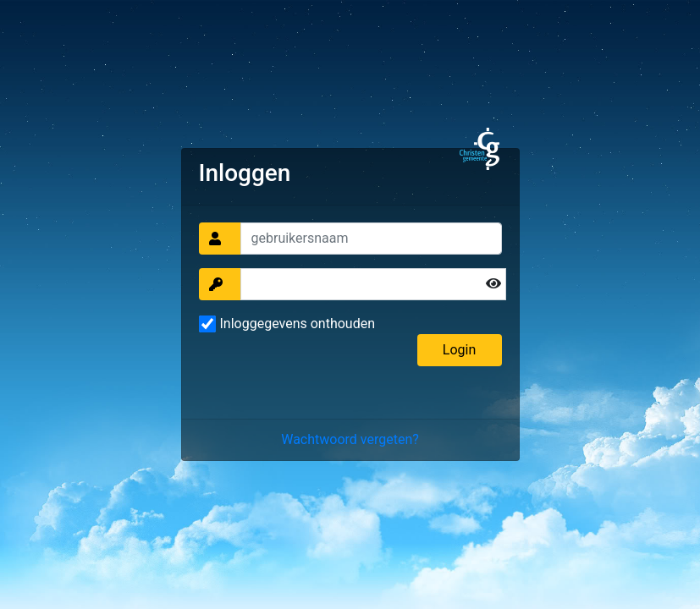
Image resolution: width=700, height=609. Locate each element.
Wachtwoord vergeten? (350, 439)
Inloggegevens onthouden (298, 324)
